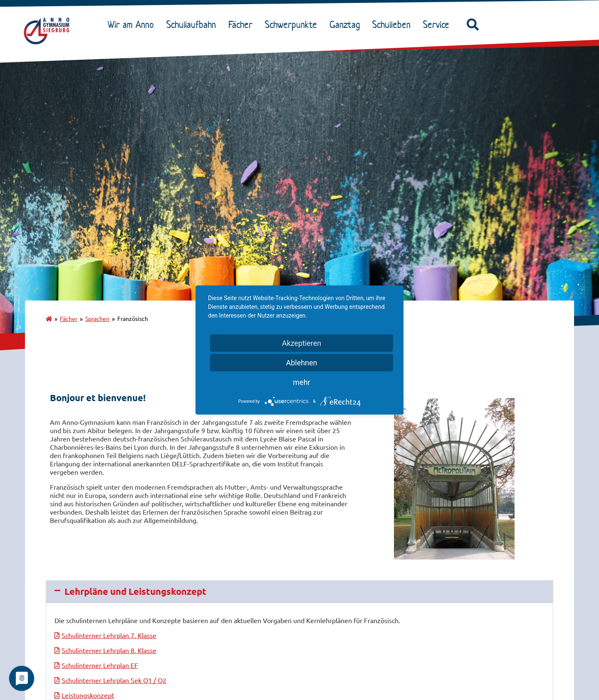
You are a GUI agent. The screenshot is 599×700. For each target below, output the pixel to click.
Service (438, 25)
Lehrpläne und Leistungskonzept (135, 591)
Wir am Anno (133, 25)
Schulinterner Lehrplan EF (100, 665)
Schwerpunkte (293, 25)
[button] (473, 25)
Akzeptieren (302, 343)
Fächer (243, 25)
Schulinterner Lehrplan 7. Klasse (109, 635)
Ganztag (347, 25)
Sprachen (97, 318)
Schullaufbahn (193, 25)
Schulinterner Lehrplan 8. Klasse (109, 650)
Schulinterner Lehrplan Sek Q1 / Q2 (114, 680)
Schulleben (394, 25)
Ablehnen (301, 363)
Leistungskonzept (88, 695)
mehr (301, 382)
